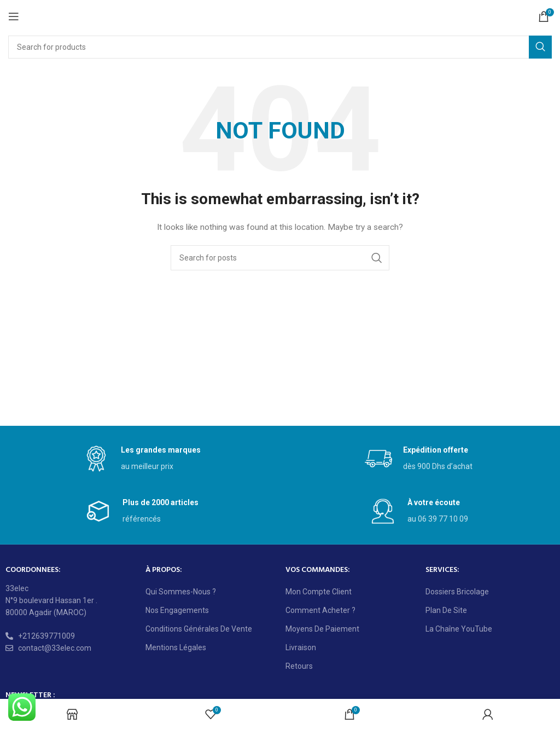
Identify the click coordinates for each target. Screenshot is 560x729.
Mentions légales (176, 647)
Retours (299, 666)
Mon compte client (319, 592)
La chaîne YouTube (459, 629)
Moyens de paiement (322, 629)
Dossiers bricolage (457, 592)
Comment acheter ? (320, 610)
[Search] (280, 47)
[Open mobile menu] (14, 16)
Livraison (301, 647)
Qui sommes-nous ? (181, 592)
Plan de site (446, 610)
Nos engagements (177, 610)
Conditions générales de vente (199, 629)
